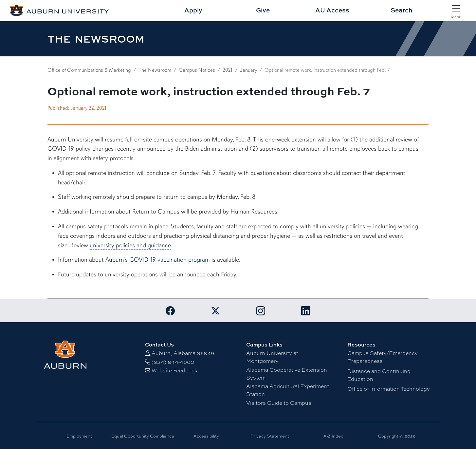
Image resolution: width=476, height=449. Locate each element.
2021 (228, 70)
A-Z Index (333, 436)
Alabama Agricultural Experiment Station (288, 390)
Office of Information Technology (389, 389)
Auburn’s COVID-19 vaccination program (158, 260)
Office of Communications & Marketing (89, 70)
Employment (79, 436)
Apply (193, 10)
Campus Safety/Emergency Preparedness (383, 357)
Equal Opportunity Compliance (143, 436)
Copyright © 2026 (397, 436)
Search (402, 10)
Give (263, 10)
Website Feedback (174, 370)
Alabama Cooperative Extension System (287, 374)
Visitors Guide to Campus (279, 403)
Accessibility (206, 436)
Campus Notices (197, 70)
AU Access (332, 10)
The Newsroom (155, 70)
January (248, 70)
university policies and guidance (130, 245)
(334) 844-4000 (173, 362)
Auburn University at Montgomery (272, 357)
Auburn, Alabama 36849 (183, 353)
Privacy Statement (270, 436)
